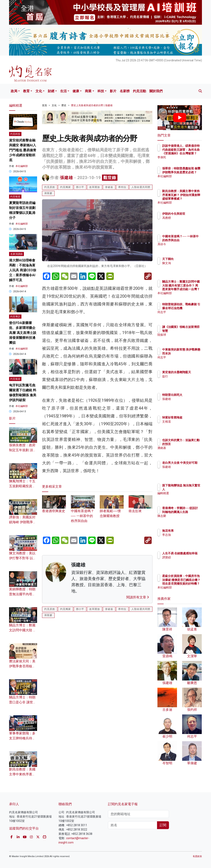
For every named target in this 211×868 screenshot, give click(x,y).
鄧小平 (80, 187)
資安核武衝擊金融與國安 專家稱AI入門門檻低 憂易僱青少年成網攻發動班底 (23, 150)
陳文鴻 (184, 263)
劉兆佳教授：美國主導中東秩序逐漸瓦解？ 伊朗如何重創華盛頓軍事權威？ (190, 199)
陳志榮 (184, 520)
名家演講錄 (16, 254)
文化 (39, 91)
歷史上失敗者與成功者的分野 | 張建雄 (92, 105)
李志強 (184, 535)
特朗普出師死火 (190, 395)
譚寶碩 (184, 561)
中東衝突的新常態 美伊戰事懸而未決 (190, 353)
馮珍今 (184, 248)
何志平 (184, 316)
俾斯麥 (48, 193)
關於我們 (156, 91)
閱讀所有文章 (138, 597)
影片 (113, 91)
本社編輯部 (22, 166)
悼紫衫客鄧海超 (190, 417)
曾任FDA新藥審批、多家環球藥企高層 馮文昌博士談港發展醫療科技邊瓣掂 (23, 333)
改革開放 (95, 187)
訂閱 (163, 825)
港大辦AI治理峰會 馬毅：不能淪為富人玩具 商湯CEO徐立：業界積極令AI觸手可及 (23, 270)
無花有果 (186, 531)
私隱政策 (197, 856)
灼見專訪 (15, 317)
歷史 (64, 105)
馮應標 (184, 221)
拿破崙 (109, 187)
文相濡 (184, 422)
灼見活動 (139, 91)
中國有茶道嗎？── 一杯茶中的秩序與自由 (83, 511)
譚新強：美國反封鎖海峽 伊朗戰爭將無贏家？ (23, 522)
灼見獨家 (66, 187)
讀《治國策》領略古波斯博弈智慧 (190, 331)
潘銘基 (184, 452)
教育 (26, 91)
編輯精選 (186, 493)
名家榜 (125, 91)
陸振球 (184, 338)
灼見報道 (15, 197)
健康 (76, 91)
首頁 (45, 105)
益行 (183, 380)
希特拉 (122, 187)
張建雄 (66, 178)
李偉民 (184, 157)
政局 (14, 91)
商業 (88, 91)
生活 (63, 91)
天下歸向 (186, 259)
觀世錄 (110, 178)
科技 (101, 91)
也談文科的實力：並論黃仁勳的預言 (190, 444)
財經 (51, 91)
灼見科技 (15, 134)
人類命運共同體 (141, 187)
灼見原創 (50, 187)
